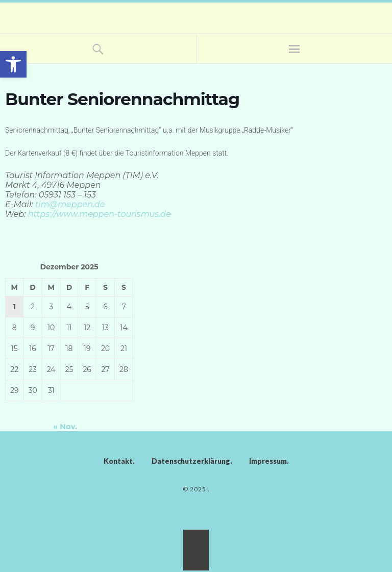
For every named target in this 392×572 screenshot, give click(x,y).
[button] (13, 64)
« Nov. (65, 426)
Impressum (268, 461)
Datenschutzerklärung (191, 461)
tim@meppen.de (70, 204)
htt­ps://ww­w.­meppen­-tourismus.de (100, 214)
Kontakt (118, 461)
